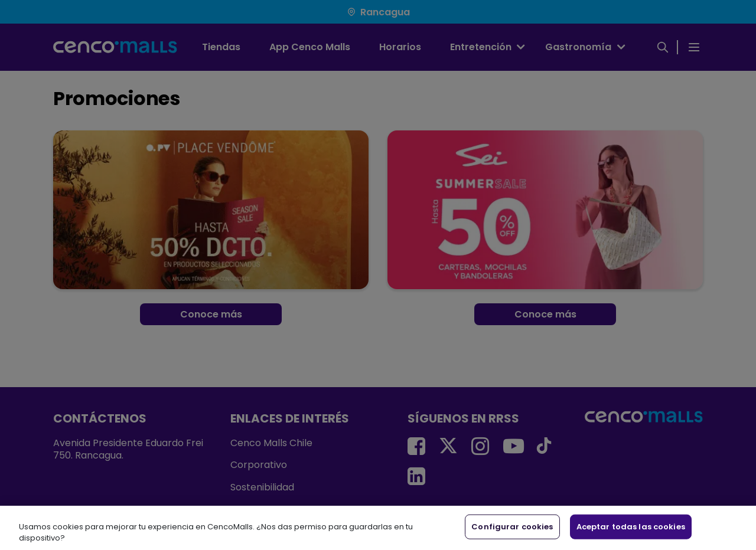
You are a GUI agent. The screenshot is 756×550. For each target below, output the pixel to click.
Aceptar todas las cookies (631, 527)
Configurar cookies (512, 527)
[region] (378, 528)
